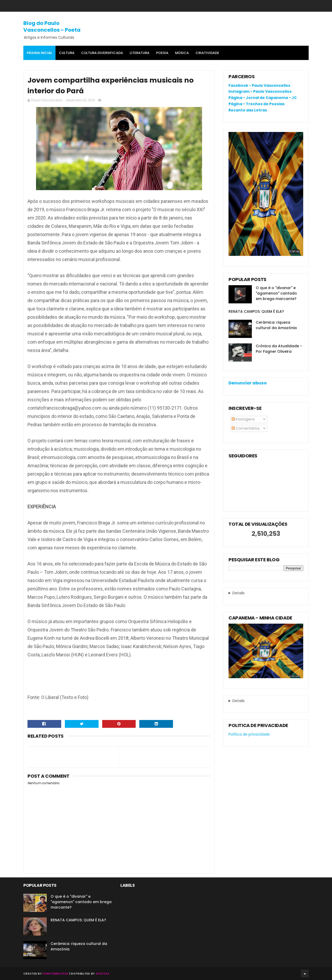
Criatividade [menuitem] (207, 53)
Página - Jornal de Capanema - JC (263, 98)
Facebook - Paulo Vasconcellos (259, 85)
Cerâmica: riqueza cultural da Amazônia (276, 325)
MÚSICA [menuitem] (182, 53)
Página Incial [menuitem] (39, 53)
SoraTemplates (55, 974)
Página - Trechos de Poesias (257, 104)
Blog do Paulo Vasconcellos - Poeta (52, 26)
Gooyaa (103, 974)
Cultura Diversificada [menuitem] (102, 53)
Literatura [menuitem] (140, 53)
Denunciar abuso (248, 383)
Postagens (243, 419)
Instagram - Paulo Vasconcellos (260, 91)
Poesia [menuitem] (162, 53)
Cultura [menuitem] (67, 53)
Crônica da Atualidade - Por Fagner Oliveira (279, 349)
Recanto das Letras (248, 110)
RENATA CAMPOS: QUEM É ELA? (256, 311)
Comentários (246, 428)
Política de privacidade (249, 734)
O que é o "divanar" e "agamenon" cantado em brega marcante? (276, 293)
